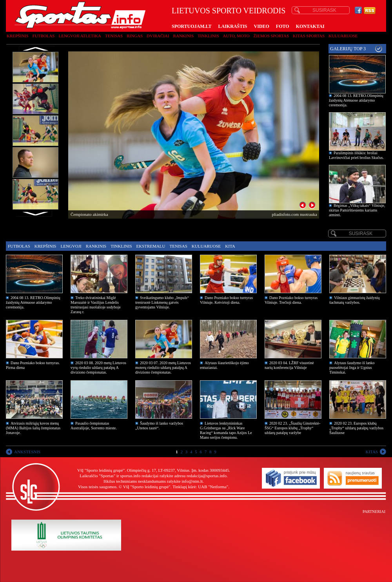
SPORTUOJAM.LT (191, 26)
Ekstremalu (151, 246)
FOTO (283, 26)
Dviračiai (158, 36)
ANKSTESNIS (27, 452)
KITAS (372, 452)
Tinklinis (208, 36)
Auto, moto (236, 36)
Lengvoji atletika (80, 36)
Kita (230, 246)
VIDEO (262, 26)
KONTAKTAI (310, 26)
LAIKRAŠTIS (232, 26)
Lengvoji (71, 246)
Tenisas (114, 36)
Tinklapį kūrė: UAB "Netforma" (200, 487)
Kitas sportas (309, 36)
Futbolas (44, 36)
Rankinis (184, 36)
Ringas (135, 36)
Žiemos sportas (271, 36)
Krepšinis (18, 36)
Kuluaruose (343, 36)
